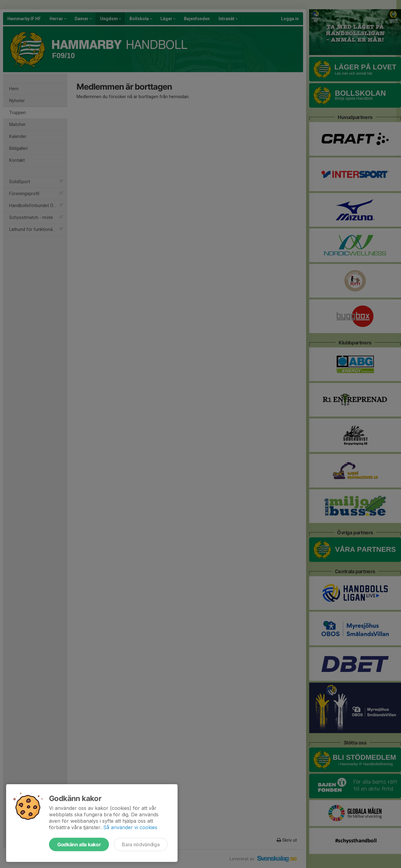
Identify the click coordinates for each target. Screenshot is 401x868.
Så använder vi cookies (130, 827)
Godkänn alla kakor (79, 844)
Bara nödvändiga (141, 844)
